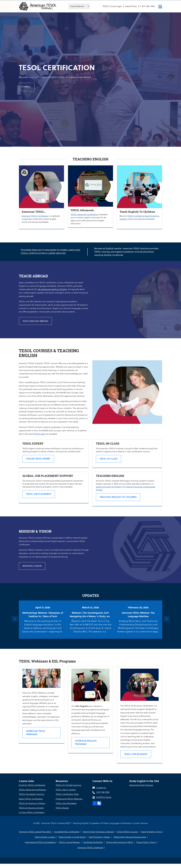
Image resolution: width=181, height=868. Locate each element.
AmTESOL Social (104, 802)
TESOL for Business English (31, 812)
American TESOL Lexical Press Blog (35, 836)
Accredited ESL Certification (67, 836)
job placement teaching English (52, 289)
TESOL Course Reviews (70, 847)
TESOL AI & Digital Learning (69, 790)
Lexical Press (131, 6)
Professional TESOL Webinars (69, 803)
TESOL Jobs (40, 434)
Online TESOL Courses (127, 836)
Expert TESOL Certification (31, 803)
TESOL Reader (62, 812)
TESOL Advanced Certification (84, 214)
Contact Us (101, 792)
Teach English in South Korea (72, 841)
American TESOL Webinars (36, 734)
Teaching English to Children (119, 498)
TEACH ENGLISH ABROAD (36, 321)
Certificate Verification (93, 847)
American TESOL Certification (35, 216)
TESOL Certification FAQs (67, 799)
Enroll (27, 87)
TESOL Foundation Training (31, 799)
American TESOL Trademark (90, 852)
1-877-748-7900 (147, 6)
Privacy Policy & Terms (146, 847)
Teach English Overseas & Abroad (98, 836)
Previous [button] (14, 620)
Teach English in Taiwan (99, 841)
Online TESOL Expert (39, 459)
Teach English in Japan (45, 841)
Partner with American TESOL (120, 847)
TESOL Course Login (112, 6)
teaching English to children (109, 488)
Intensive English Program (86, 743)
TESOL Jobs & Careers (66, 794)
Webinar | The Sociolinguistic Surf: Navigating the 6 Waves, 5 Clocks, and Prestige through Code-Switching (90, 618)
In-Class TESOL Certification (32, 817)
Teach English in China (151, 836)
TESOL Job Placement (39, 495)
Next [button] (167, 620)
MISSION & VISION (32, 567)
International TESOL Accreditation (40, 847)
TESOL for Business (136, 758)
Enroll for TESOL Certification (32, 790)
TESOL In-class (109, 459)
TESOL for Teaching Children (32, 808)
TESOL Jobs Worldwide (66, 808)
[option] (90, 79)
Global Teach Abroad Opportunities (130, 841)
